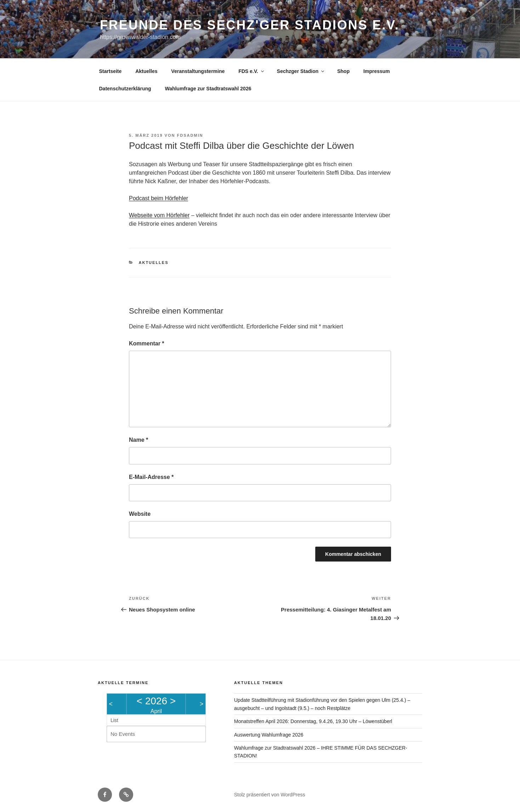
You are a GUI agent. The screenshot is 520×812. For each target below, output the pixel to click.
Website (140, 514)
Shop (343, 71)
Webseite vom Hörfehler (159, 215)
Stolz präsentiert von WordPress (270, 795)
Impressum (377, 71)
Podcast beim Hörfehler (159, 198)
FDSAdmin (190, 135)
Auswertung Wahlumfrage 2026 (269, 735)
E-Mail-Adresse (151, 477)
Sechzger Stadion (301, 71)
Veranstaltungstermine (198, 71)
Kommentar (147, 343)
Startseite (111, 71)
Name (139, 440)
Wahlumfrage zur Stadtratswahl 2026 (208, 89)
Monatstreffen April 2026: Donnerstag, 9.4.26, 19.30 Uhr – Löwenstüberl (313, 721)
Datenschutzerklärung (125, 89)
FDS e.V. (252, 71)
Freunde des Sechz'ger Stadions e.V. (250, 25)
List (114, 720)
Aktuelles (146, 71)
